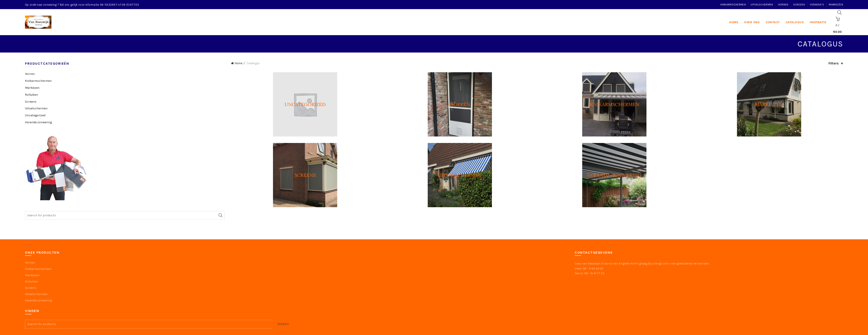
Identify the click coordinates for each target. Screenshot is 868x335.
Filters (834, 63)
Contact (773, 22)
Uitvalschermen (762, 5)
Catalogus (795, 22)
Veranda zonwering (38, 122)
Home (239, 63)
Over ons (752, 22)
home (734, 22)
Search (220, 215)
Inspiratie (818, 22)
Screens (799, 5)
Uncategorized (35, 115)
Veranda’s (817, 5)
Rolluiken (31, 95)
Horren (783, 5)
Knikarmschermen (733, 5)
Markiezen (836, 5)
